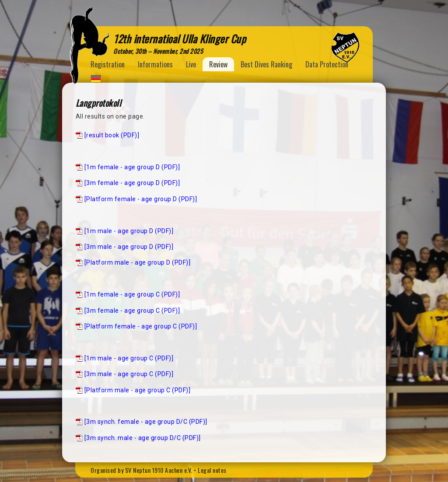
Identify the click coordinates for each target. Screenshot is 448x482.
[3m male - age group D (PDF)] (129, 247)
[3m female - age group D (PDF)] (132, 183)
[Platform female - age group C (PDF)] (141, 326)
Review (218, 64)
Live (191, 64)
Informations (155, 64)
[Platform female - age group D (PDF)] (141, 199)
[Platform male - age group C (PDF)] (138, 390)
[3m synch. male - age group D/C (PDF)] (143, 438)
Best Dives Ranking (266, 64)
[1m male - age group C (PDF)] (129, 358)
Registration (108, 64)
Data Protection (327, 64)
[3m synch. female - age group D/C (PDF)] (146, 422)
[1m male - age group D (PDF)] (129, 231)
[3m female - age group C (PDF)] (132, 311)
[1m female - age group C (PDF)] (132, 294)
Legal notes (212, 470)
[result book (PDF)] (112, 135)
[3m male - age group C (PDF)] (129, 374)
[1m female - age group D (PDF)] (132, 167)
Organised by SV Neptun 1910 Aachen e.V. (142, 470)
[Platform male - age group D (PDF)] (138, 262)
